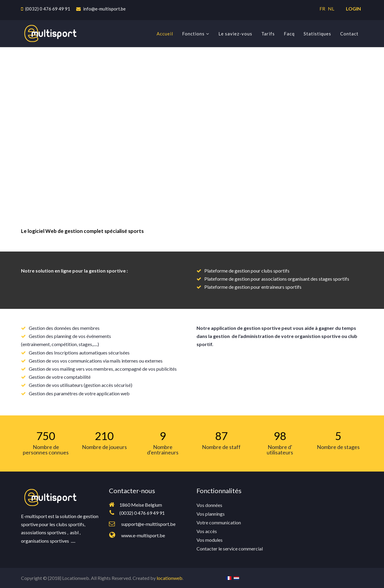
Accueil (165, 34)
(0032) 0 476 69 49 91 (48, 9)
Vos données (209, 505)
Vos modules (210, 540)
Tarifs (268, 34)
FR (323, 9)
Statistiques (317, 34)
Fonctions (193, 34)
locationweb (169, 578)
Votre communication (219, 522)
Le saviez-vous (235, 34)
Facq (289, 34)
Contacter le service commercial (230, 549)
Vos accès (207, 531)
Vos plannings (211, 514)
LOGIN (353, 9)
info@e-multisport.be (104, 9)
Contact (349, 34)
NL (331, 9)
